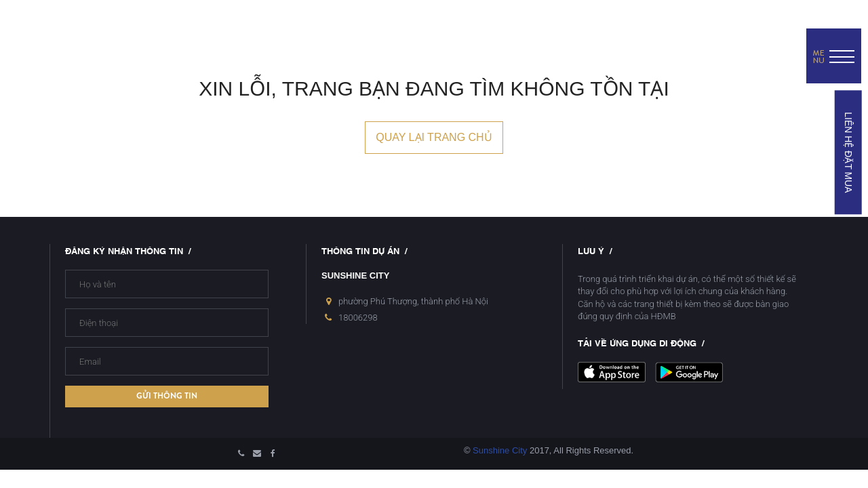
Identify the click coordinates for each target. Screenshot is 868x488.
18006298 (358, 318)
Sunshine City (500, 450)
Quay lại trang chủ (434, 137)
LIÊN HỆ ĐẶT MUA (848, 152)
